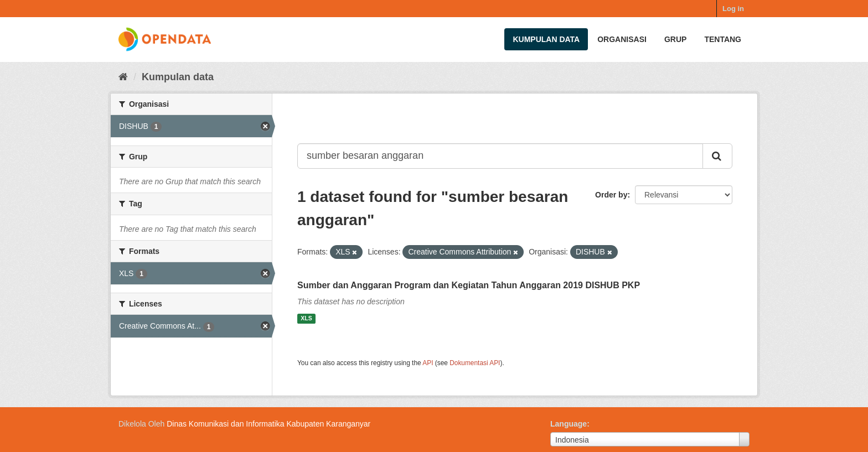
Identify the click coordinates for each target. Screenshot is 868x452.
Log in (733, 9)
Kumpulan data (546, 39)
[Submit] (717, 156)
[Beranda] (123, 77)
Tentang (723, 39)
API (428, 363)
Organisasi (622, 39)
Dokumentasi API (475, 363)
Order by (611, 195)
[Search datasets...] (500, 156)
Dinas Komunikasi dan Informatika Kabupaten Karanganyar (268, 424)
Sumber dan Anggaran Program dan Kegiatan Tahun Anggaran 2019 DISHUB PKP (469, 285)
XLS (306, 319)
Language (569, 424)
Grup (675, 39)
